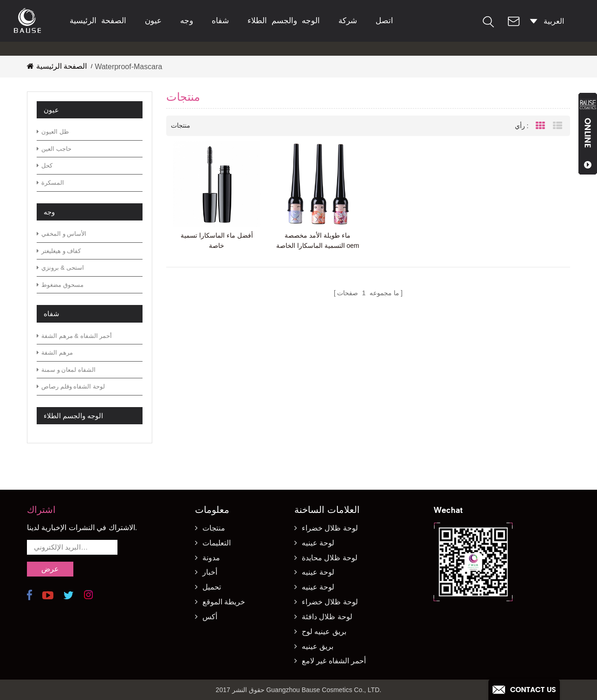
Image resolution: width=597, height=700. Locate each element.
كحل (45, 165)
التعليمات (217, 543)
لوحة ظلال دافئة (327, 617)
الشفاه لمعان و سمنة (66, 370)
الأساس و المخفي (62, 234)
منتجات (214, 528)
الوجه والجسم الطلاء (284, 21)
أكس (210, 617)
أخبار (210, 572)
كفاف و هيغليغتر (59, 251)
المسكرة (50, 183)
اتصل (384, 21)
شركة (348, 21)
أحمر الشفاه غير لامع (334, 661)
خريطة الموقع (224, 602)
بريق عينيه (318, 646)
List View (558, 126)
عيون (153, 21)
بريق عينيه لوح (324, 632)
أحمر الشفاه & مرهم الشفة (74, 336)
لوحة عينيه (318, 543)
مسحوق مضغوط (60, 285)
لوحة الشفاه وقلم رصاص (71, 386)
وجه (187, 21)
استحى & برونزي (60, 268)
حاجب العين (54, 149)
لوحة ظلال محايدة (330, 558)
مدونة (211, 558)
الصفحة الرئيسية (98, 21)
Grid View (540, 126)
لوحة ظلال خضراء (330, 528)
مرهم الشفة (55, 353)
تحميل (212, 587)
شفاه (220, 21)
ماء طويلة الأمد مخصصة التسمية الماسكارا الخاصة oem (318, 240)
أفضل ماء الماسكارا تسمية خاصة (217, 240)
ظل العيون (53, 132)
